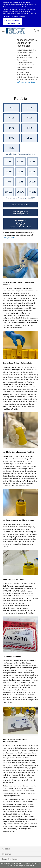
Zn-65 (20, 172)
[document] (21, 13)
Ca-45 (20, 162)
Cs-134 (32, 182)
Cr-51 (29, 138)
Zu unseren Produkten (20, 205)
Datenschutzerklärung (17, 16)
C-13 (29, 108)
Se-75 (32, 172)
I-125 (12, 148)
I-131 (21, 182)
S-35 (12, 138)
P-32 (12, 128)
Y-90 (9, 182)
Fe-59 (9, 172)
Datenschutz (7, 854)
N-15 (29, 118)
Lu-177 (20, 192)
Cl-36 (9, 162)
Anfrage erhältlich (9, 238)
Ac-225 (32, 192)
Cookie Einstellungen (10, 859)
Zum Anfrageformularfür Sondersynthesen (20, 213)
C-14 (12, 118)
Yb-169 (9, 192)
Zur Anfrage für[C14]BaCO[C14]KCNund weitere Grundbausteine (20, 224)
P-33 (29, 128)
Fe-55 (32, 162)
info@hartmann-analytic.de (26, 82)
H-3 (12, 108)
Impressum (6, 849)
